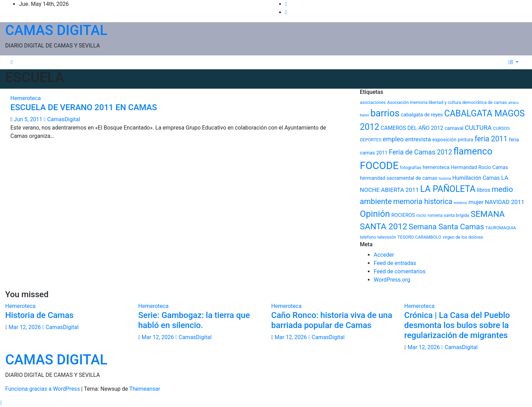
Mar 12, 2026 (25, 327)
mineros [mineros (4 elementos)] (460, 203)
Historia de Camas (39, 315)
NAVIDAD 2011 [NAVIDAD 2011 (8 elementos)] (505, 202)
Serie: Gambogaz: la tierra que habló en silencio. (194, 320)
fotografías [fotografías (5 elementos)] (411, 167)
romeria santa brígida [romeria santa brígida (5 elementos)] (448, 215)
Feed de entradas (395, 263)
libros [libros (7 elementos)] (484, 190)
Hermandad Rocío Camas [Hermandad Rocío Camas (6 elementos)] (480, 167)
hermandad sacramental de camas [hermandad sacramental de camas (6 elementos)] (399, 178)
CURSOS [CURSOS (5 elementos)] (501, 128)
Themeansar (145, 389)
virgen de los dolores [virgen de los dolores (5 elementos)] (463, 237)
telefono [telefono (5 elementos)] (368, 237)
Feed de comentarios (400, 271)
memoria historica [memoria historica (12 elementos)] (423, 201)
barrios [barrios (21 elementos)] (385, 113)
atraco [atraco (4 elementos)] (514, 103)
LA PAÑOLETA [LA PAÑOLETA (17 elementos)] (448, 189)
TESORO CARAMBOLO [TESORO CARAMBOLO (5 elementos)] (419, 237)
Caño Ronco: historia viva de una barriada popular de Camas (332, 320)
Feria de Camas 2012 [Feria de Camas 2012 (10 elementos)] (420, 152)
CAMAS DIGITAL (56, 30)
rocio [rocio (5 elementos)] (421, 215)
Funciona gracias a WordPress (43, 389)
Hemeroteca (26, 98)
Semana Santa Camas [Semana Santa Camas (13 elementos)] (446, 227)
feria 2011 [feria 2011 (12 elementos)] (491, 139)
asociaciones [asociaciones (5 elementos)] (373, 102)
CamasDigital (62, 119)
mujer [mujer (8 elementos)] (476, 202)
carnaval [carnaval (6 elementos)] (454, 128)
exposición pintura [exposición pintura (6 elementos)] (453, 140)
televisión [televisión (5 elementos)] (387, 237)
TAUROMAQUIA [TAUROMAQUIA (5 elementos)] (501, 228)
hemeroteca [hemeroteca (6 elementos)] (436, 167)
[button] (514, 62)
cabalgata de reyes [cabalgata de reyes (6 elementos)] (422, 115)
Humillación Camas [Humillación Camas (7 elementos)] (476, 178)
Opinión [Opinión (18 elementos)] (375, 214)
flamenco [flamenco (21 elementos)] (473, 151)
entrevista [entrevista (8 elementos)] (418, 139)
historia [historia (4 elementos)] (445, 179)
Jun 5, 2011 (28, 119)
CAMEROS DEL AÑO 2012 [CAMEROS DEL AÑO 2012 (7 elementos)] (412, 128)
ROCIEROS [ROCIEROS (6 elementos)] (403, 215)
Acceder (384, 255)
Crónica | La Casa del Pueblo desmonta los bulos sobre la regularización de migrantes (457, 325)
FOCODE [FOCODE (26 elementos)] (379, 166)
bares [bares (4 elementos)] (364, 115)
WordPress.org (392, 280)
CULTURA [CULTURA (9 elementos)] (478, 128)
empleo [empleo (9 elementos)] (393, 139)
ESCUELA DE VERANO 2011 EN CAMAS (84, 107)
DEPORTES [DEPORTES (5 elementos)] (371, 140)
